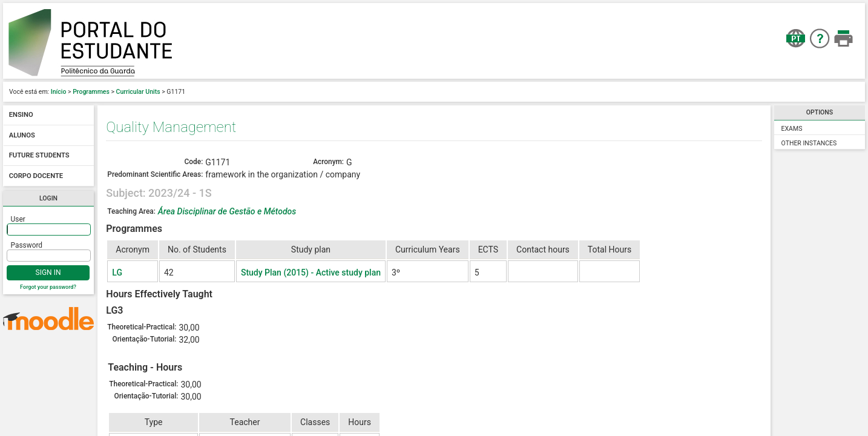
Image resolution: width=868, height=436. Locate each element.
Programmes (91, 92)
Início (59, 92)
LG (117, 272)
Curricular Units (138, 92)
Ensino (21, 115)
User (18, 219)
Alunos (22, 135)
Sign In (48, 272)
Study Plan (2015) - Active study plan (311, 272)
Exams (792, 129)
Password (27, 245)
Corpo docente (36, 176)
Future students (39, 156)
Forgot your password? (48, 287)
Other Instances (809, 143)
